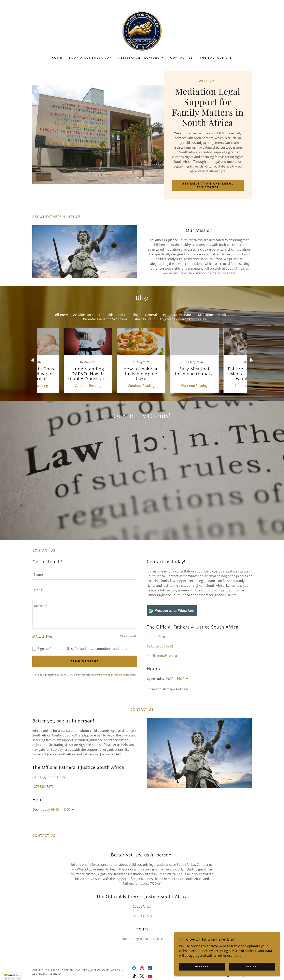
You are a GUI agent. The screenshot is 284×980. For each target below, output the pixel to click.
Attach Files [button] (44, 647)
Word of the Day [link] (194, 319)
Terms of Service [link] (120, 686)
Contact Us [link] (182, 58)
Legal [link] (165, 315)
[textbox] (85, 585)
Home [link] (57, 58)
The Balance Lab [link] (216, 58)
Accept (258, 966)
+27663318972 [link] (43, 798)
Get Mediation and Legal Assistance (208, 185)
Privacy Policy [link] (98, 686)
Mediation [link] (206, 315)
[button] (141, 58)
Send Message (85, 672)
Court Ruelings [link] (129, 315)
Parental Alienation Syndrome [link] (105, 319)
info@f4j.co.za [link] (167, 667)
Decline (221, 966)
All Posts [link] (62, 315)
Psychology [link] (169, 319)
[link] (142, 30)
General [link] (151, 315)
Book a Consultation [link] (90, 58)
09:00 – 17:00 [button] (149, 950)
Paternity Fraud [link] (144, 319)
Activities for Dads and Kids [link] (93, 315)
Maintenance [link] (184, 315)
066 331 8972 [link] (163, 657)
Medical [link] (223, 315)
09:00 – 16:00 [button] (175, 690)
